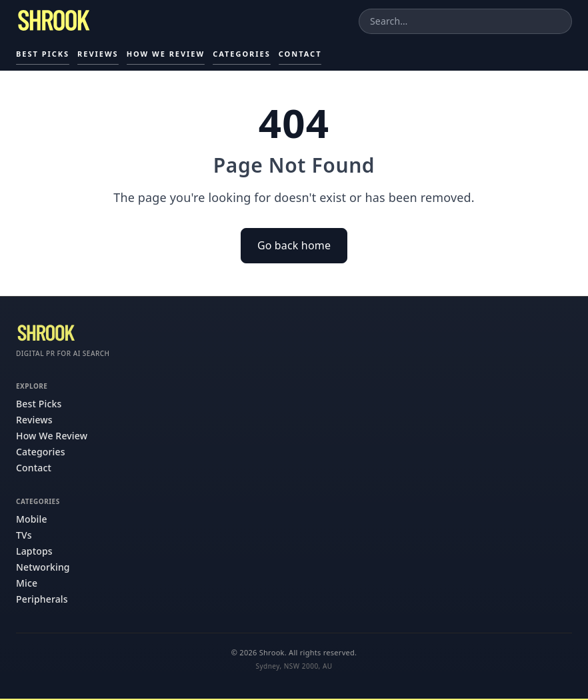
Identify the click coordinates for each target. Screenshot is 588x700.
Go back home (294, 245)
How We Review (166, 54)
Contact (300, 54)
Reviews (98, 54)
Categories (242, 54)
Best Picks (43, 54)
